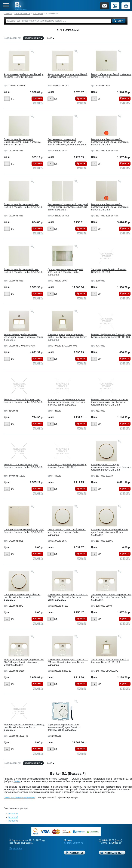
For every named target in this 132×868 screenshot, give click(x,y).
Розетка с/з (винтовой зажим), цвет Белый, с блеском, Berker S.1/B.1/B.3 (23, 401)
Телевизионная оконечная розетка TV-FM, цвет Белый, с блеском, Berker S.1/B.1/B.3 (111, 597)
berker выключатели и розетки (19, 798)
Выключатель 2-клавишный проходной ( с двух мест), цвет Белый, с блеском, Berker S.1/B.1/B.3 (68, 207)
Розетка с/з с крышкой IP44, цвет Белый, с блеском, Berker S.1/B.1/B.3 (23, 466)
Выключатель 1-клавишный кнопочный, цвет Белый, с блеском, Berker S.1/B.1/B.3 (22, 142)
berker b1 (13, 814)
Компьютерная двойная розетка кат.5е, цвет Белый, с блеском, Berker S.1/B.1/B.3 (23, 337)
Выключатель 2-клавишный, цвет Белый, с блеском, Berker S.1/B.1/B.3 (23, 271)
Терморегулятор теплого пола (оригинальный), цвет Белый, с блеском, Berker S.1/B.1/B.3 (64, 727)
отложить (38, 103)
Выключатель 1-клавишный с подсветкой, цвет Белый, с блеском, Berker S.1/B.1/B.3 (110, 142)
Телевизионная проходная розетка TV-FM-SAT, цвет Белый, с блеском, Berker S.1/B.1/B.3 (24, 662)
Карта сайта (16, 848)
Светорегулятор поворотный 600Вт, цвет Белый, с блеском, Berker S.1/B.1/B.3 (22, 597)
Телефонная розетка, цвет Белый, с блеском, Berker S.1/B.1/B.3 (110, 661)
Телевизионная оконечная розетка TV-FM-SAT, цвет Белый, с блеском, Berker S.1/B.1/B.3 (68, 597)
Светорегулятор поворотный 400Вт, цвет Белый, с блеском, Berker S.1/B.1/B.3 (110, 532)
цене (50, 38)
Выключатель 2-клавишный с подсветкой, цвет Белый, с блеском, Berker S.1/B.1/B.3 (110, 207)
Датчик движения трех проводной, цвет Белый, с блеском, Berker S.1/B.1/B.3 (65, 272)
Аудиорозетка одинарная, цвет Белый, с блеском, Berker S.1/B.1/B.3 (68, 76)
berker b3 (13, 821)
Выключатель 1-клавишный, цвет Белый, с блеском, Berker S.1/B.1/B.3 (23, 206)
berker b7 (13, 817)
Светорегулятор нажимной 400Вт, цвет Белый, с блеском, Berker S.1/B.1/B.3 (24, 531)
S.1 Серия (38, 13)
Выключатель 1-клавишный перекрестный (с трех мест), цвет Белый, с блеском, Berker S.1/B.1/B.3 (67, 142)
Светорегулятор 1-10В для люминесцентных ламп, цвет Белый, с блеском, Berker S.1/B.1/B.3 (111, 467)
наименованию (32, 38)
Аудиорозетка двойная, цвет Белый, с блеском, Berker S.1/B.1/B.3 (24, 76)
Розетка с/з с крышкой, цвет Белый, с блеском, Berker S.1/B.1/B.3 (67, 466)
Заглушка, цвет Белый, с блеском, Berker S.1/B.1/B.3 (109, 271)
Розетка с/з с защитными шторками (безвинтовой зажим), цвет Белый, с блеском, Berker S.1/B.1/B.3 (66, 402)
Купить (37, 98)
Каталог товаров (22, 13)
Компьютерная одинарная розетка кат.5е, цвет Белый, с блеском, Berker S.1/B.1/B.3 (67, 337)
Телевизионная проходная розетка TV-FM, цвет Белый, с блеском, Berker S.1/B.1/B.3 (68, 662)
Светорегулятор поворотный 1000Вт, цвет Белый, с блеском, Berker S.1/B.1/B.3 (67, 532)
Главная (8, 13)
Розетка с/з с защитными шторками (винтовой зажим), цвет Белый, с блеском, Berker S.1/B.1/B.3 (110, 402)
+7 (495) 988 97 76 (73, 843)
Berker (17, 781)
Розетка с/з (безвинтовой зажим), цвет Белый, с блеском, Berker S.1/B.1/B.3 (111, 336)
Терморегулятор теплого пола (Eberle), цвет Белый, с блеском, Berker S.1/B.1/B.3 (24, 727)
